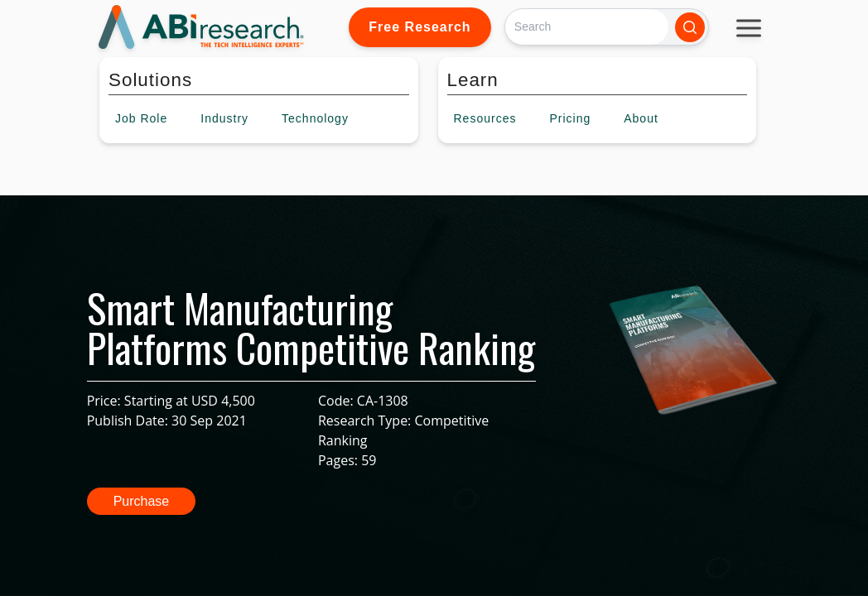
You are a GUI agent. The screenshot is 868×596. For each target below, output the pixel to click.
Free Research (420, 27)
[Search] (587, 27)
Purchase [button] (142, 501)
